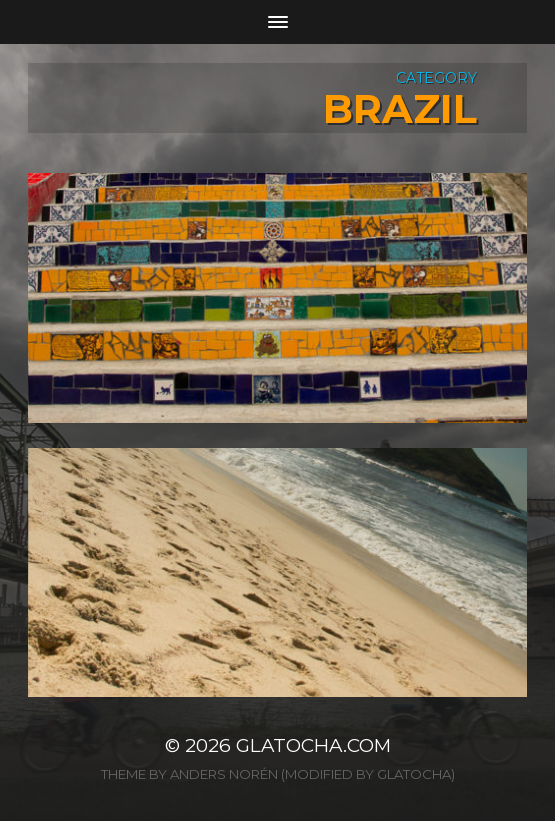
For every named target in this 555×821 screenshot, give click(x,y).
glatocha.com (313, 745)
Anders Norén (224, 774)
